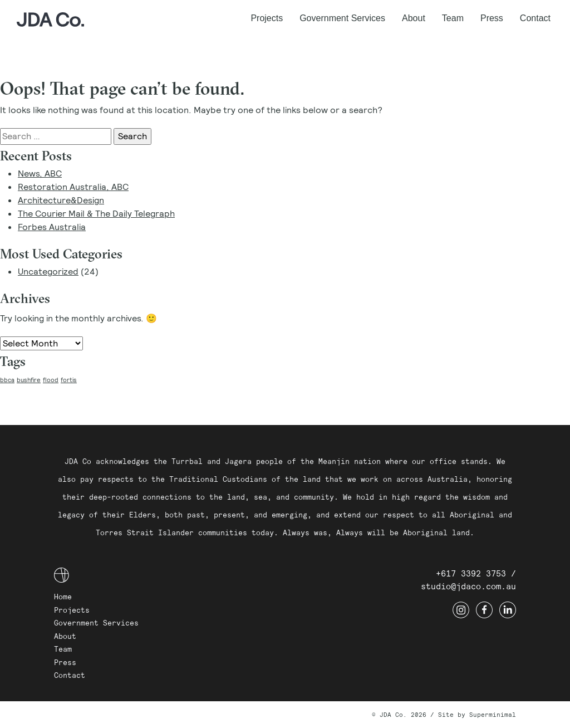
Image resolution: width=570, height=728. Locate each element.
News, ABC (40, 174)
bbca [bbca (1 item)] (7, 380)
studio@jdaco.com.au (468, 586)
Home (63, 597)
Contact (535, 18)
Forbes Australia (52, 227)
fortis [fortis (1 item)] (69, 380)
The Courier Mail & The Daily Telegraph (96, 214)
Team (453, 18)
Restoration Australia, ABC (73, 187)
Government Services (342, 18)
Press (492, 18)
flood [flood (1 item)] (51, 380)
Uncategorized (48, 272)
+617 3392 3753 (471, 573)
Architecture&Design (61, 200)
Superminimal (493, 715)
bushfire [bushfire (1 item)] (29, 380)
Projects (267, 18)
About (414, 18)
